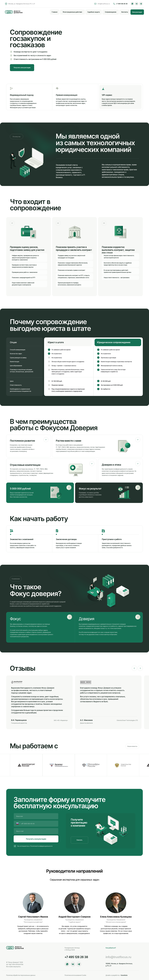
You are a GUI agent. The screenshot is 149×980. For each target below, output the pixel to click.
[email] (36, 831)
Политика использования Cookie (75, 975)
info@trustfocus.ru (104, 4)
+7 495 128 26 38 (122, 4)
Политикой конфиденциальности (41, 846)
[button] (137, 12)
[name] (36, 816)
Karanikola (117, 975)
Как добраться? (111, 948)
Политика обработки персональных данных (21, 975)
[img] (14, 12)
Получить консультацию (36, 839)
